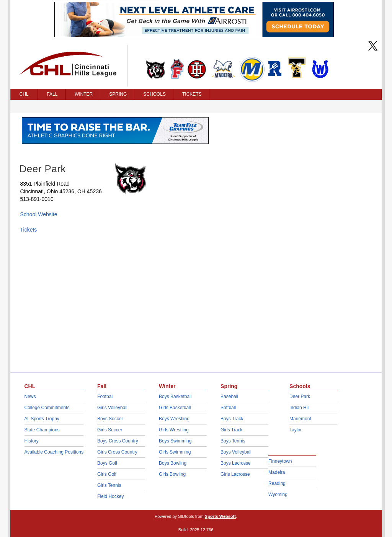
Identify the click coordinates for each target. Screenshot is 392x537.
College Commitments (47, 408)
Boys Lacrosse (236, 463)
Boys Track (232, 419)
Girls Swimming (175, 452)
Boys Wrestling (174, 419)
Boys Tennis (233, 441)
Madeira (277, 472)
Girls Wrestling (174, 430)
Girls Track (231, 430)
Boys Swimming (175, 441)
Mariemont (300, 419)
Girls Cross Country (117, 452)
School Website (39, 214)
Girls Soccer (110, 430)
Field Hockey (110, 496)
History (32, 441)
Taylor (296, 430)
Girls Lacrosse (235, 474)
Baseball (229, 397)
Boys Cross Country (118, 441)
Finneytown (280, 461)
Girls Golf (107, 474)
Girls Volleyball (112, 408)
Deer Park (300, 397)
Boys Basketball (175, 397)
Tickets (29, 230)
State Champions (42, 430)
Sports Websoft (220, 516)
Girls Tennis (109, 485)
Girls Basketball (175, 408)
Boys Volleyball (236, 452)
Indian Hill (300, 408)
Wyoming (278, 495)
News (30, 397)
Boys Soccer (110, 419)
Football (105, 397)
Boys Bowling (173, 463)
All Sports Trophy (42, 419)
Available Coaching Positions (54, 452)
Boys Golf (107, 463)
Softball (228, 408)
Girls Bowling (172, 474)
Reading (277, 483)
